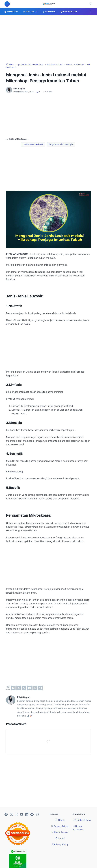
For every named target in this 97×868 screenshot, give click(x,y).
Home (60, 820)
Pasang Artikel (60, 826)
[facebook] (13, 688)
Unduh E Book (82, 820)
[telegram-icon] (32, 815)
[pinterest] (35, 688)
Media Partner (60, 832)
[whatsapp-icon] (37, 815)
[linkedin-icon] (27, 815)
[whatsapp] (24, 688)
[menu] (7, 4)
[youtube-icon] (22, 815)
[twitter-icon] (11, 815)
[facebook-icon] (6, 815)
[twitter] (19, 688)
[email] (40, 688)
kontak (60, 838)
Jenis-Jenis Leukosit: (33, 144)
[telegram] (29, 688)
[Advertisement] (49, 39)
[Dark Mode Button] (91, 4)
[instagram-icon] (16, 815)
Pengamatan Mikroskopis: (61, 144)
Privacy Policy (60, 844)
